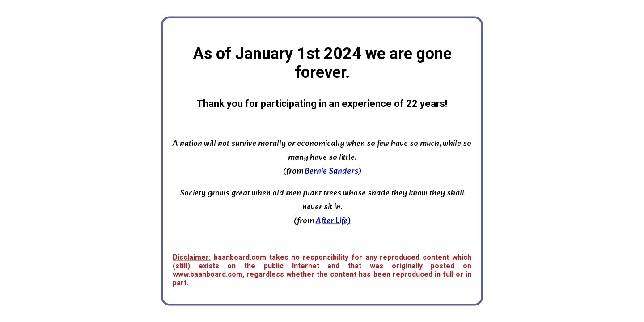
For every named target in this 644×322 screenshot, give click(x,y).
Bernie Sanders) (333, 172)
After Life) (333, 221)
